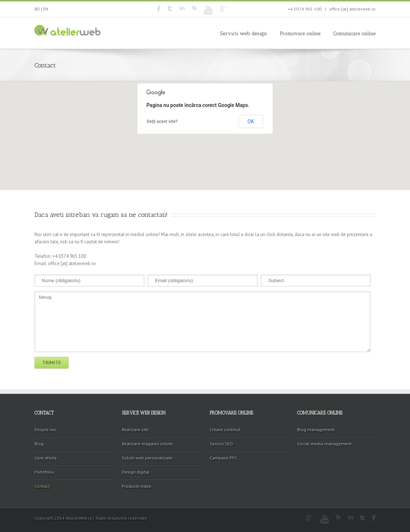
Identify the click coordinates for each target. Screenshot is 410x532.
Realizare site (135, 430)
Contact (42, 486)
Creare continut (225, 430)
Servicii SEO (221, 444)
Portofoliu (44, 472)
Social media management (324, 444)
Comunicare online (354, 34)
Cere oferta (46, 458)
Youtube (208, 10)
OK (251, 121)
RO (37, 9)
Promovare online (300, 34)
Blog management (316, 430)
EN (46, 9)
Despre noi (45, 430)
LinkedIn (182, 8)
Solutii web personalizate (147, 458)
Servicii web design (244, 34)
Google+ (223, 9)
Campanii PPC (224, 458)
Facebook (159, 9)
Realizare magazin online (147, 444)
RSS (194, 8)
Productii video (137, 486)
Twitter (170, 8)
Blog (39, 444)
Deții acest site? (162, 121)
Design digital (136, 472)
